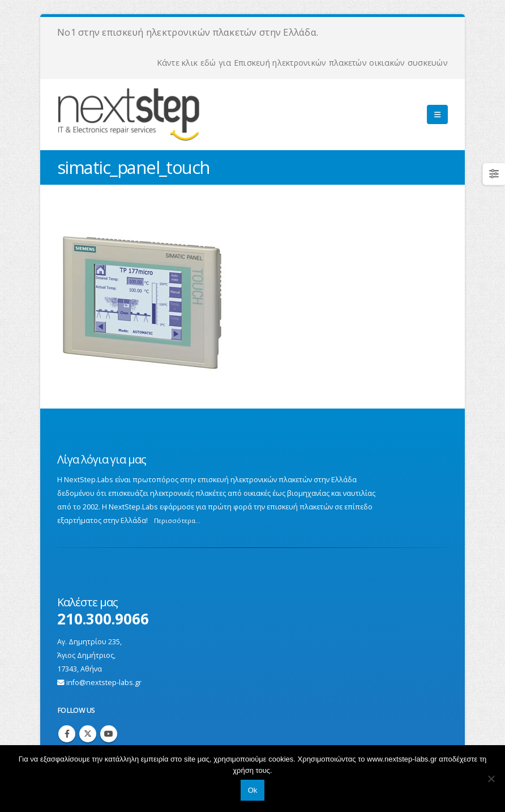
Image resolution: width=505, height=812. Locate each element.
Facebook (67, 734)
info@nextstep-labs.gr (104, 683)
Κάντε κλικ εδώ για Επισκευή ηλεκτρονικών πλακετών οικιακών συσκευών (302, 63)
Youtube (109, 734)
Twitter (88, 734)
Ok (253, 790)
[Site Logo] (168, 114)
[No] (491, 779)
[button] (437, 114)
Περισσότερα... (177, 520)
